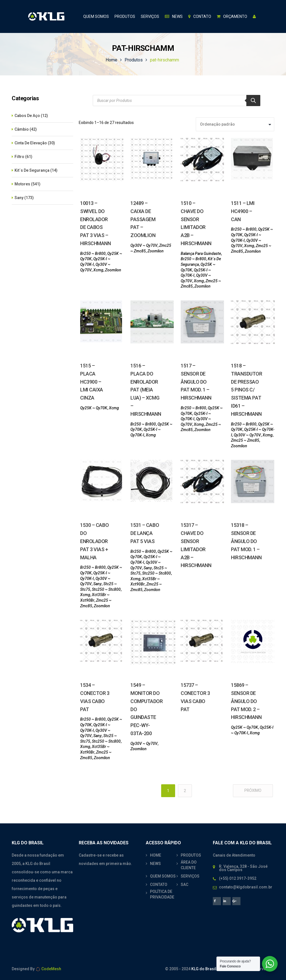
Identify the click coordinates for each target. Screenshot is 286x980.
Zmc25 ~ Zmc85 (245, 440)
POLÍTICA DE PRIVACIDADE (162, 894)
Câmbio (22, 129)
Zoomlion (113, 270)
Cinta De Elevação (31, 143)
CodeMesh (48, 969)
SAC (184, 885)
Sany (19, 198)
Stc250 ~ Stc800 (106, 589)
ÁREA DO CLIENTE (189, 865)
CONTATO (159, 885)
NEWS (155, 864)
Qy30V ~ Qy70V (144, 245)
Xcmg (98, 270)
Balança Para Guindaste (201, 254)
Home (111, 60)
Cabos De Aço (27, 116)
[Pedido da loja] (235, 124)
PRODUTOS (191, 855)
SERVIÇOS (190, 876)
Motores (22, 184)
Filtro (19, 157)
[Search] (253, 101)
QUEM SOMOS (163, 876)
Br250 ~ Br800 (93, 254)
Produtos (134, 60)
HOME (156, 855)
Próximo (253, 791)
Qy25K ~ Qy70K (94, 408)
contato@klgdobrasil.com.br (246, 887)
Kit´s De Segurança (32, 170)
